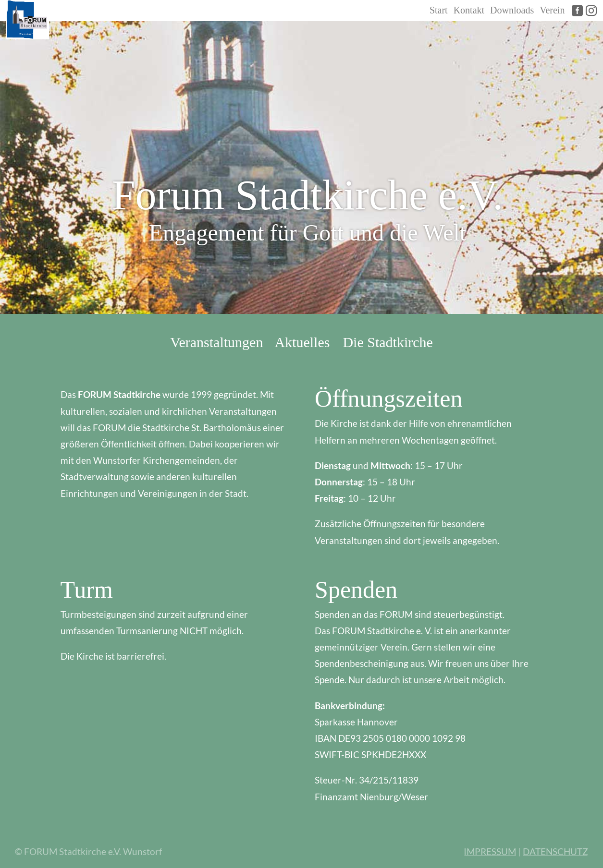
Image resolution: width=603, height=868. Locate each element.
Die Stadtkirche (388, 342)
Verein (552, 10)
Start (439, 10)
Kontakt (469, 10)
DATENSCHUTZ (555, 852)
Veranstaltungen (216, 342)
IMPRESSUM (489, 852)
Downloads (512, 10)
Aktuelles (302, 342)
